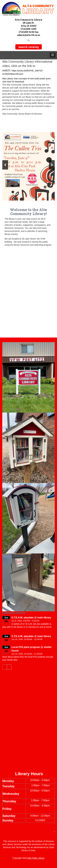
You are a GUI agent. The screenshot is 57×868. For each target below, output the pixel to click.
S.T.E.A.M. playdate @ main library (31, 618)
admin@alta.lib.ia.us (29, 35)
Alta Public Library (36, 858)
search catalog (29, 47)
